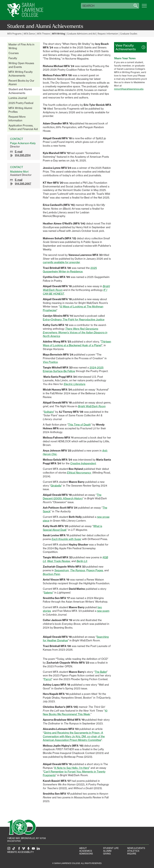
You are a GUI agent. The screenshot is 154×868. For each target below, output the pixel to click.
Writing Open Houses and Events (21, 65)
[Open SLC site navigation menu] (144, 7)
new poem (103, 611)
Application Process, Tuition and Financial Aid (23, 127)
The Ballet (101, 672)
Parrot (48, 679)
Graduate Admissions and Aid (81, 34)
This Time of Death (79, 425)
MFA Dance (29, 34)
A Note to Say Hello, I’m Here (72, 768)
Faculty (13, 58)
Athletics (133, 851)
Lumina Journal (18, 98)
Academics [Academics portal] (86, 851)
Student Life (111, 848)
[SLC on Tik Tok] (14, 849)
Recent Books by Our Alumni (21, 82)
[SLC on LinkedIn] (39, 849)
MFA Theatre (43, 34)
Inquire (132, 854)
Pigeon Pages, (95, 570)
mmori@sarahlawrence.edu (129, 89)
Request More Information (17, 119)
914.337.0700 (14, 841)
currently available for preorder (61, 262)
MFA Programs (14, 34)
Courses (14, 53)
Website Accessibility (20, 852)
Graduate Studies (129, 34)
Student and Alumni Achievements (20, 91)
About (83, 848)
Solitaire (49, 412)
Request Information (108, 34)
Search (88, 6)
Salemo (48, 593)
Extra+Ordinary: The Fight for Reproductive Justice (74, 319)
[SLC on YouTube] (34, 849)
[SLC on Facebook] (19, 849)
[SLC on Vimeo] (24, 849)
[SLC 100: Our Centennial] (22, 827)
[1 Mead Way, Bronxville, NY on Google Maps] (26, 838)
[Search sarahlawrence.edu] (136, 6)
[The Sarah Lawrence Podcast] (29, 849)
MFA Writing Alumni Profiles (20, 110)
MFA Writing (58, 33)
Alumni (107, 851)
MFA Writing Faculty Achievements (21, 74)
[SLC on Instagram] (9, 849)
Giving (107, 854)
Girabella (56, 486)
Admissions (86, 854)
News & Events (136, 848)
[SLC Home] (25, 10)
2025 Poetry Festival (21, 103)
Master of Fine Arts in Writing (21, 46)
